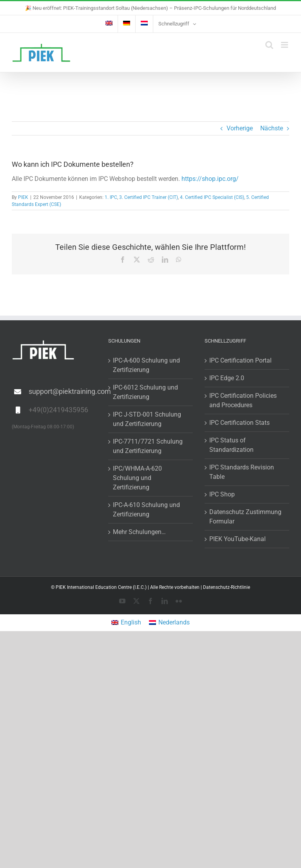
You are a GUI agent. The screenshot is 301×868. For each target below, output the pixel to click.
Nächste (272, 128)
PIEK (23, 197)
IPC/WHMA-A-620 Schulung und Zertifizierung (137, 478)
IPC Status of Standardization (231, 445)
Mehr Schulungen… (139, 532)
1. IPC (111, 197)
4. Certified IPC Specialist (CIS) (212, 197)
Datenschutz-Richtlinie (227, 587)
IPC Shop (222, 494)
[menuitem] (109, 24)
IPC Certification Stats (239, 423)
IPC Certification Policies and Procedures (243, 400)
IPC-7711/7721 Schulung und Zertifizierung (148, 446)
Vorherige (240, 128)
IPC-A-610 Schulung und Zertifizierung (146, 510)
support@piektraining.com (63, 391)
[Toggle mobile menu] (285, 45)
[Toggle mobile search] (269, 45)
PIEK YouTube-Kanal (238, 539)
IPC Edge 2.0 (227, 378)
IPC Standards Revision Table (242, 472)
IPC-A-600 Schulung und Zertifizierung (146, 365)
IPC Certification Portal (240, 360)
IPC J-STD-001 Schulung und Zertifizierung (147, 419)
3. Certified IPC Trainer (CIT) (149, 197)
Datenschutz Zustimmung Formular (245, 517)
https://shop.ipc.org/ (210, 179)
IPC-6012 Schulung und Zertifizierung (145, 392)
